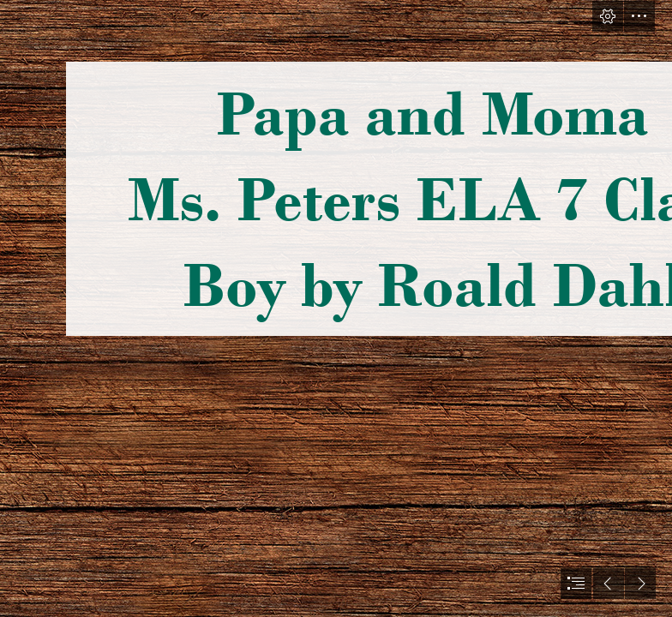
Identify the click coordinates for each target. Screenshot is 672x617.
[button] (608, 16)
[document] (336, 308)
